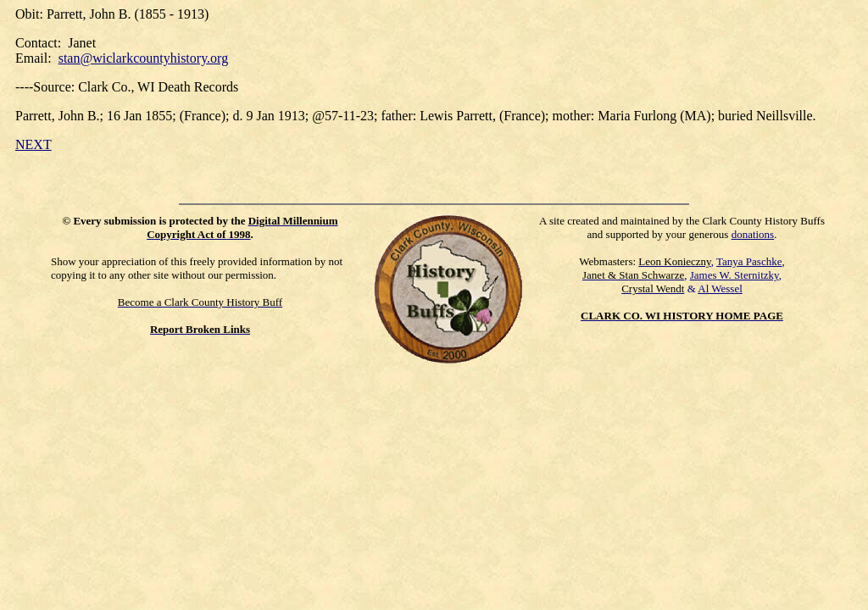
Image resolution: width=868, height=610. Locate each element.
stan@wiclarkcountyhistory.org (143, 58)
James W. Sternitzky (734, 275)
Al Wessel (720, 288)
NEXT (33, 144)
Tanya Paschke (749, 261)
